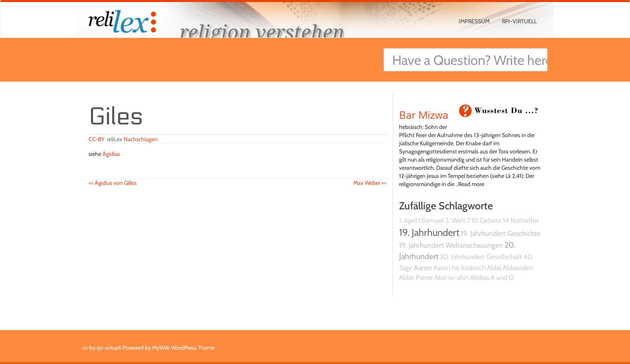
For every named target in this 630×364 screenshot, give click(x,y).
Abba (494, 268)
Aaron (423, 267)
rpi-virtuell (519, 21)
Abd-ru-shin (451, 277)
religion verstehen (262, 32)
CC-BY (96, 139)
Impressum (474, 21)
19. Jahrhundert (429, 232)
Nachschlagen (141, 139)
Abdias (480, 277)
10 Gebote (486, 220)
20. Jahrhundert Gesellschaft (481, 257)
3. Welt (455, 220)
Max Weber (370, 183)
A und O (502, 277)
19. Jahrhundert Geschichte (500, 233)
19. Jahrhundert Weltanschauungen (451, 245)
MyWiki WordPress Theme (183, 348)
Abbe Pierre (416, 277)
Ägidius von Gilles (113, 183)
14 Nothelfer (521, 220)
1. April (408, 220)
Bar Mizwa (424, 115)
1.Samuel (431, 220)
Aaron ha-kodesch (459, 268)
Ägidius (111, 154)
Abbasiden (518, 268)
